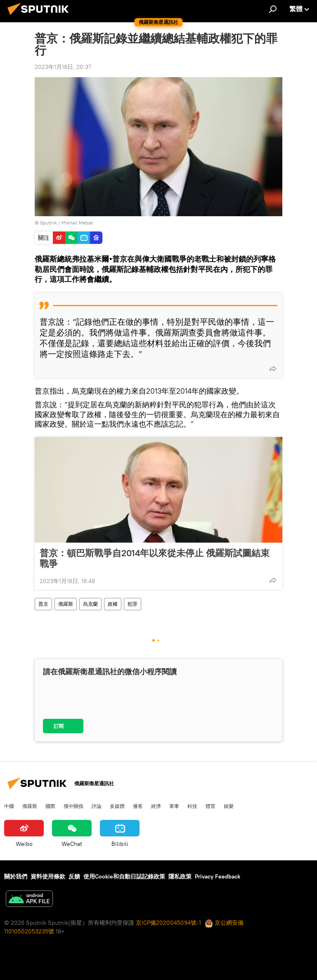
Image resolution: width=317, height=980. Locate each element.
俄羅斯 (66, 604)
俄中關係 (73, 806)
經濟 (156, 806)
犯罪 (132, 604)
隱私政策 (180, 876)
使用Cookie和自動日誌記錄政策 (124, 876)
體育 (211, 806)
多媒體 (117, 806)
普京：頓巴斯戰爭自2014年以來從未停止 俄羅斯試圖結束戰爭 (155, 558)
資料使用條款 (48, 876)
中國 (9, 806)
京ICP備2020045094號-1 (168, 923)
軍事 (174, 806)
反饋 (74, 876)
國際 (50, 806)
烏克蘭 (90, 604)
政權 (113, 604)
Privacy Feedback (218, 876)
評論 (97, 806)
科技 (192, 806)
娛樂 (229, 806)
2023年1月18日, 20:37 (63, 67)
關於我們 (16, 876)
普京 (43, 604)
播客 (138, 806)
